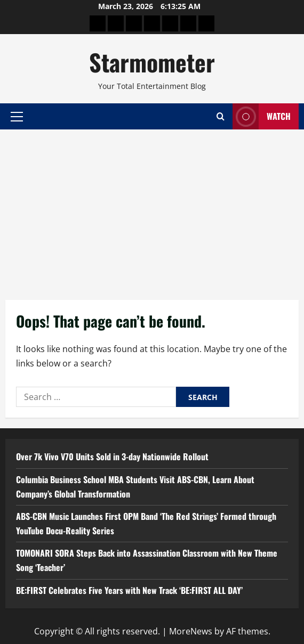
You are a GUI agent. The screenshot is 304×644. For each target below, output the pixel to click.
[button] (17, 116)
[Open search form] (221, 116)
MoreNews (191, 631)
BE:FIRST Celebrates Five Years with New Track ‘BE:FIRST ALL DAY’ (129, 590)
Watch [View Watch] (262, 116)
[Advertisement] (152, 209)
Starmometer (152, 62)
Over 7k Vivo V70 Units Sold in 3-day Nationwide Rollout (112, 456)
